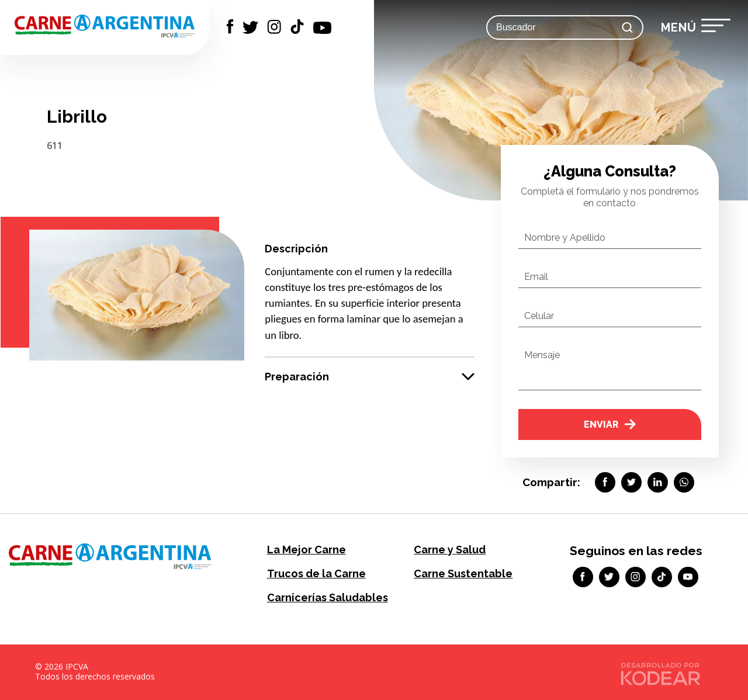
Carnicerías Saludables (328, 597)
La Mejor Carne (307, 550)
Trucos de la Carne (316, 573)
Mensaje (542, 355)
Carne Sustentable (463, 573)
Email (536, 277)
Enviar (610, 424)
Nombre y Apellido (565, 238)
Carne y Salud (450, 550)
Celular (539, 316)
